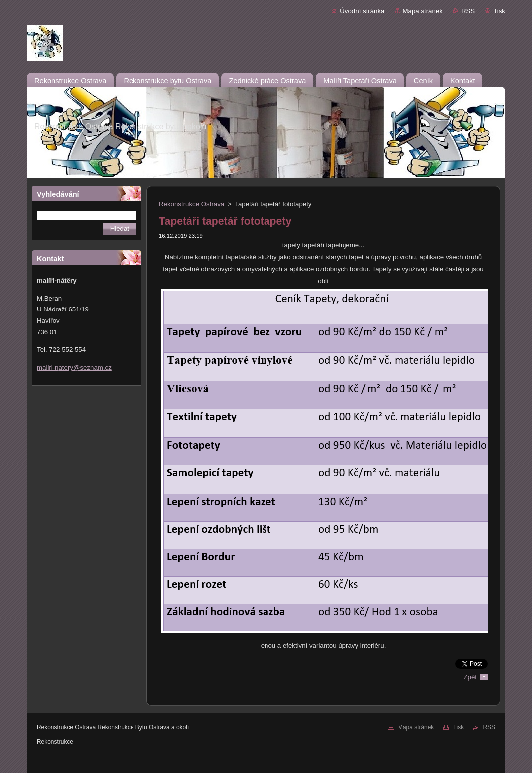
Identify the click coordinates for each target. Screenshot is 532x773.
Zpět (470, 677)
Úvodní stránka (362, 11)
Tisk (499, 11)
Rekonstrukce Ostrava (192, 204)
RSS (468, 11)
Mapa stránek (423, 11)
